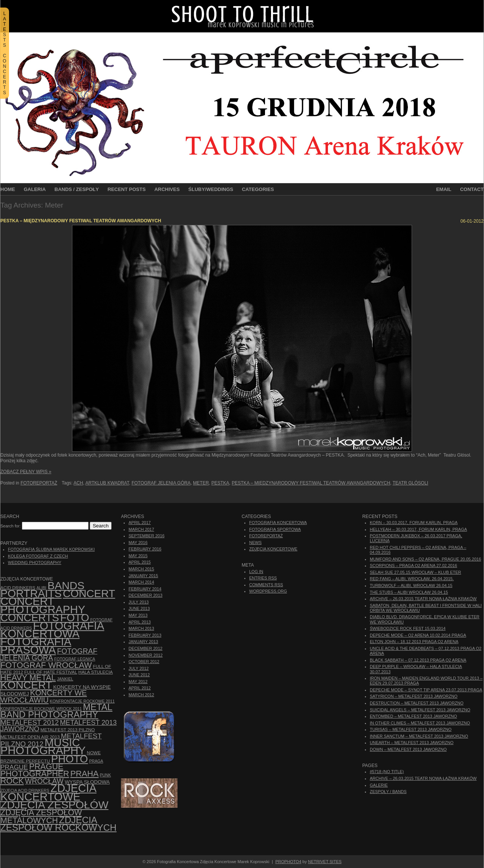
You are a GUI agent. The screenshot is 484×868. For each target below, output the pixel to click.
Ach (78, 483)
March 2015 (141, 569)
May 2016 (138, 542)
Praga (96, 761)
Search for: (11, 526)
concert (89, 594)
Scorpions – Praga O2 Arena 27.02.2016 (414, 565)
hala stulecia (96, 672)
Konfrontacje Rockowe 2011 (82, 701)
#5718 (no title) (387, 772)
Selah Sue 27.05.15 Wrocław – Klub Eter (415, 572)
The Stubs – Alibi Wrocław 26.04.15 (409, 592)
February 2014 (145, 589)
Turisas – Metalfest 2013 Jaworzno (411, 729)
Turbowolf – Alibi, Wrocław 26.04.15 (411, 585)
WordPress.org (268, 591)
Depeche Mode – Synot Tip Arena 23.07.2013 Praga (426, 690)
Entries (263, 578)
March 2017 (141, 529)
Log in (256, 572)
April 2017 (140, 523)
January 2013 (143, 642)
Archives (167, 189)
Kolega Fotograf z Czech (38, 556)
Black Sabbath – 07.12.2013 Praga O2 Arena (418, 660)
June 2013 (139, 608)
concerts (30, 618)
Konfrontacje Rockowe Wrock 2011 (41, 709)
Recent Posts (126, 189)
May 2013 (138, 615)
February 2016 (145, 549)
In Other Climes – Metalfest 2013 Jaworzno (420, 723)
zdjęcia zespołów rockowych (58, 824)
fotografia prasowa (36, 646)
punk (106, 775)
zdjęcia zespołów (54, 805)
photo (70, 759)
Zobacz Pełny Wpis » (26, 472)
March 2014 (141, 582)
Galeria (35, 189)
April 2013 (140, 622)
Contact (472, 189)
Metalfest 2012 (30, 722)
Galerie (379, 785)
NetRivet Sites (325, 862)
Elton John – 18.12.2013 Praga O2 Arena (414, 642)
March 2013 (141, 628)
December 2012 (146, 648)
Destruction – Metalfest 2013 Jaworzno (417, 703)
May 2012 (138, 682)
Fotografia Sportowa (275, 529)
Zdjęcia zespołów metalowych (41, 816)
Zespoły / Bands (388, 792)
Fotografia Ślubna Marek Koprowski (51, 549)
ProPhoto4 (288, 862)
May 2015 (138, 556)
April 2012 (140, 688)
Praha (84, 774)
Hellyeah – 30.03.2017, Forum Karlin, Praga (418, 529)
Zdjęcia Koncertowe (273, 549)
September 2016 (146, 536)
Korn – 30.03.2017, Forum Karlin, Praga (414, 523)
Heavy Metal (28, 678)
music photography (43, 747)
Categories (258, 189)
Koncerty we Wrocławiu (44, 696)
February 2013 (145, 635)
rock (12, 781)
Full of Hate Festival (51, 672)
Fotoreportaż (39, 483)
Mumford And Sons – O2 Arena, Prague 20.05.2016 (425, 559)
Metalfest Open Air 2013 (30, 737)
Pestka (220, 483)
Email (444, 189)
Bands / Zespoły (77, 189)
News (255, 542)
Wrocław (44, 781)
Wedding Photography (35, 562)
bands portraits (42, 589)
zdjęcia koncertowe (48, 792)
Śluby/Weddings (211, 189)
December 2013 (146, 595)
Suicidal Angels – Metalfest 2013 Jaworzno (420, 710)
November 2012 (146, 655)
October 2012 (144, 662)
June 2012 (139, 675)
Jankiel (65, 679)
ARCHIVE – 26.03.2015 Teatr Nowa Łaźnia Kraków (423, 599)
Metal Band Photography (56, 711)
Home (8, 189)
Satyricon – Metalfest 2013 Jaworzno (414, 696)
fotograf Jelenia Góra (161, 483)
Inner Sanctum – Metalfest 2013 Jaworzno (419, 736)
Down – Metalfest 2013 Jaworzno (408, 749)
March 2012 (141, 695)
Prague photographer (35, 770)
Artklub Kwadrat (107, 483)
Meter (201, 483)
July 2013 (139, 602)
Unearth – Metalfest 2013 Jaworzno (412, 743)
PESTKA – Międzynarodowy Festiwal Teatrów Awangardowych (81, 221)
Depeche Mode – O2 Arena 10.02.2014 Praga (418, 635)
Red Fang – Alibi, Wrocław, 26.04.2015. (412, 579)
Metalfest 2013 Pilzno (67, 730)
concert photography (43, 605)
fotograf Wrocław (46, 665)
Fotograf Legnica (75, 659)
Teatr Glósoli (410, 483)
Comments (266, 585)
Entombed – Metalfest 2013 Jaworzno (413, 716)
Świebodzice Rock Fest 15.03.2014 (408, 628)
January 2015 (143, 576)
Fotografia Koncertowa (52, 630)
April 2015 (140, 562)
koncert (26, 685)
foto (75, 618)
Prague (14, 767)
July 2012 (139, 668)
